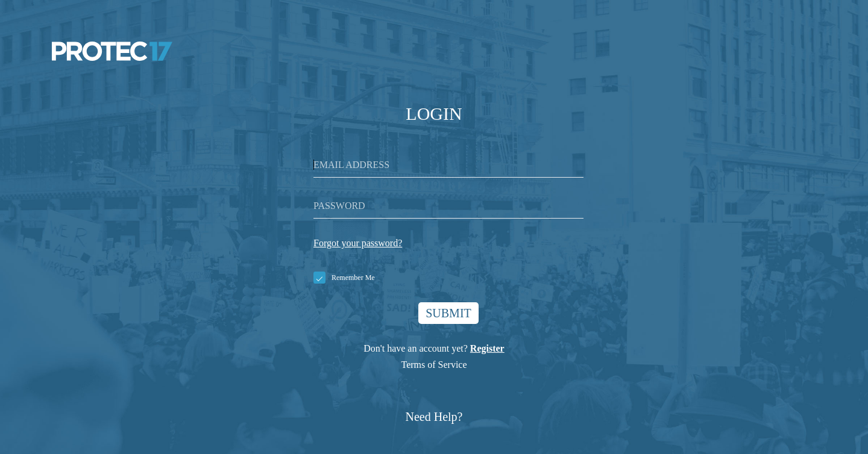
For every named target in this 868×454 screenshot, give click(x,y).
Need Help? (434, 417)
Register (487, 348)
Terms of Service (434, 365)
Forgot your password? (358, 243)
